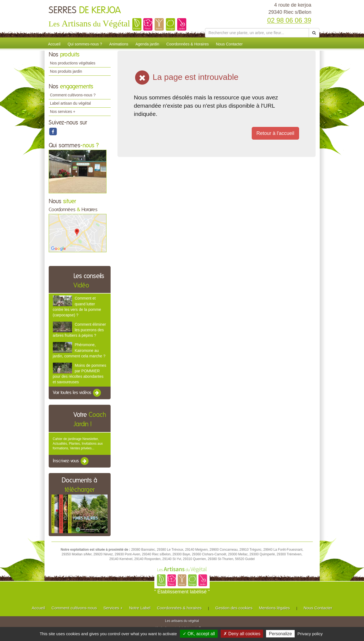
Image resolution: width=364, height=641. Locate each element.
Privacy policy (310, 634)
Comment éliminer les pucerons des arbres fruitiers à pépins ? (80, 330)
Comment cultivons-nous (74, 608)
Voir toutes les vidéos (77, 393)
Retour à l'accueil (275, 133)
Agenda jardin (147, 44)
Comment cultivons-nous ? (73, 95)
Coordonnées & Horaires (188, 44)
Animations (119, 44)
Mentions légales (274, 608)
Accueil (54, 44)
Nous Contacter (229, 44)
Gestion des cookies (234, 608)
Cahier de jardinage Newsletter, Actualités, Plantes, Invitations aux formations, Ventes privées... (78, 444)
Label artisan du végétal (71, 103)
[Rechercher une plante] (257, 33)
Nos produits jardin (66, 71)
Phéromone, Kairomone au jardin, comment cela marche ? (79, 350)
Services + (113, 608)
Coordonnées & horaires (179, 608)
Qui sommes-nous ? (85, 44)
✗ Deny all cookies (242, 634)
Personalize (280, 634)
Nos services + (63, 112)
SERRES (85, 10)
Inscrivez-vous (71, 461)
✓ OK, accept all (199, 634)
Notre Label (140, 608)
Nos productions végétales (73, 63)
